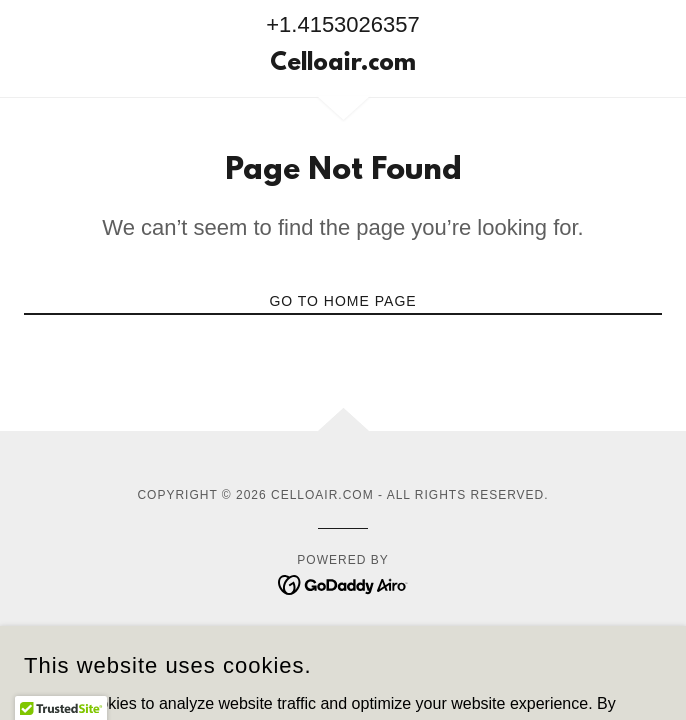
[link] (343, 65)
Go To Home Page (342, 301)
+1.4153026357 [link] (343, 24)
